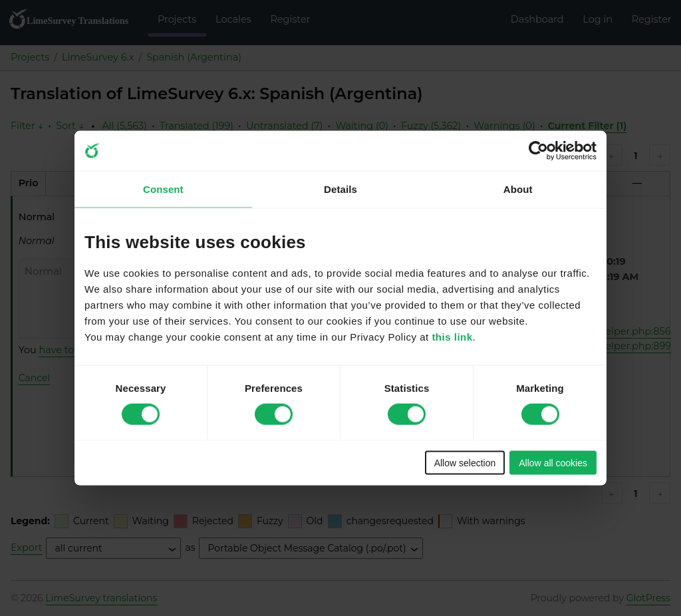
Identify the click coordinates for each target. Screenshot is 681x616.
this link (452, 336)
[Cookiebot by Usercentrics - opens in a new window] (538, 151)
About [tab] (518, 189)
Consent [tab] (163, 189)
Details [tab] (340, 189)
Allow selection (465, 462)
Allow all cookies (553, 462)
